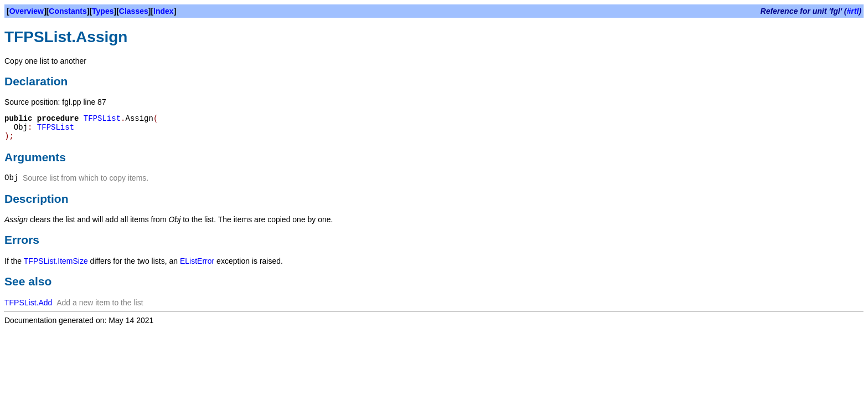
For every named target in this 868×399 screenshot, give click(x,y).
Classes (134, 11)
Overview (27, 11)
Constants (68, 11)
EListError (197, 261)
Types (103, 11)
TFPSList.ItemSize (56, 261)
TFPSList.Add (28, 303)
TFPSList (102, 119)
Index (164, 11)
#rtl (853, 11)
